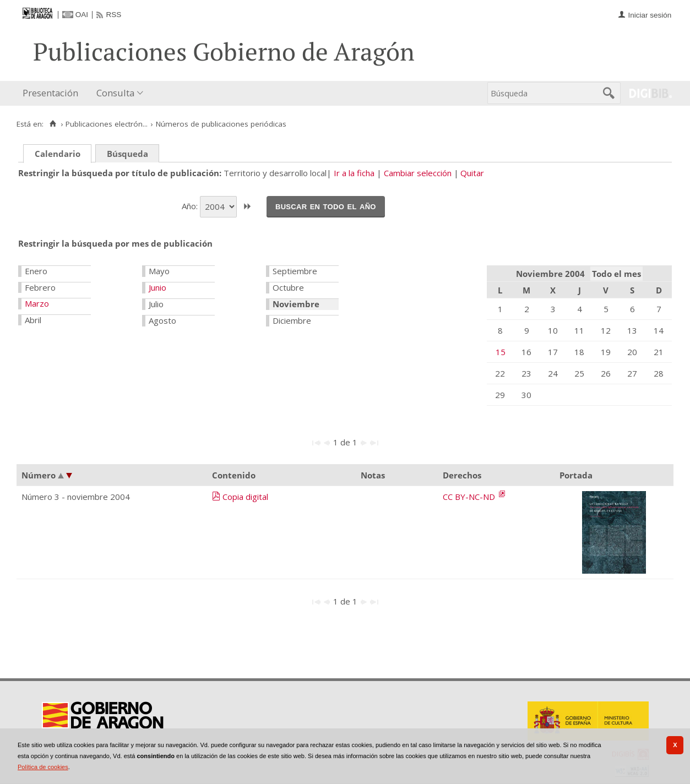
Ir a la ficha (354, 173)
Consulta (115, 93)
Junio (157, 287)
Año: (191, 205)
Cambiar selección (418, 173)
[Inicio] (53, 124)
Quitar (472, 173)
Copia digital (245, 497)
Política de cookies (43, 767)
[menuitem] (53, 93)
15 (501, 352)
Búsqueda (127, 154)
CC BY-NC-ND (470, 497)
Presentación (50, 93)
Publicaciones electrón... (107, 124)
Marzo (37, 303)
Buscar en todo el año (326, 206)
